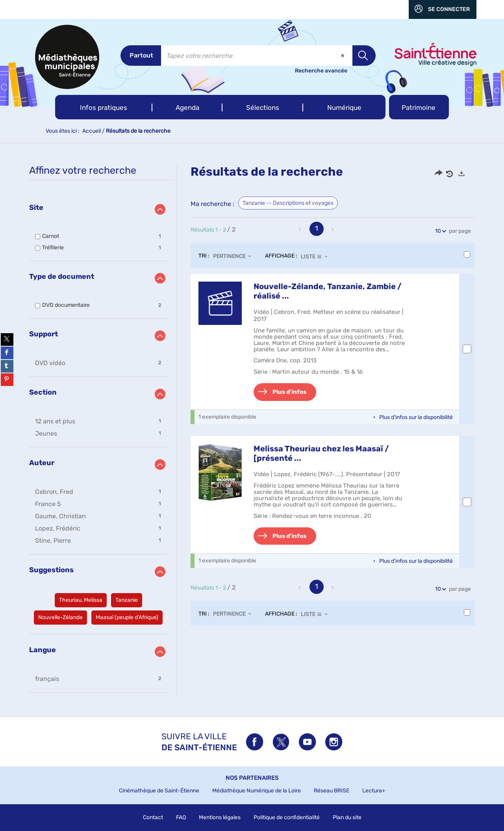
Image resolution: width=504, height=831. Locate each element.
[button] (104, 107)
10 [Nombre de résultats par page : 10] (439, 231)
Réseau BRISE (332, 791)
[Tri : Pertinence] (234, 256)
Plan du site (347, 817)
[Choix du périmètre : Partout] (141, 56)
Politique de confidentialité (287, 817)
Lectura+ (374, 791)
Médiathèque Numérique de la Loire (257, 791)
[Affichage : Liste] (316, 256)
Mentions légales (220, 817)
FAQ (181, 817)
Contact (153, 817)
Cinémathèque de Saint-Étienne (159, 791)
